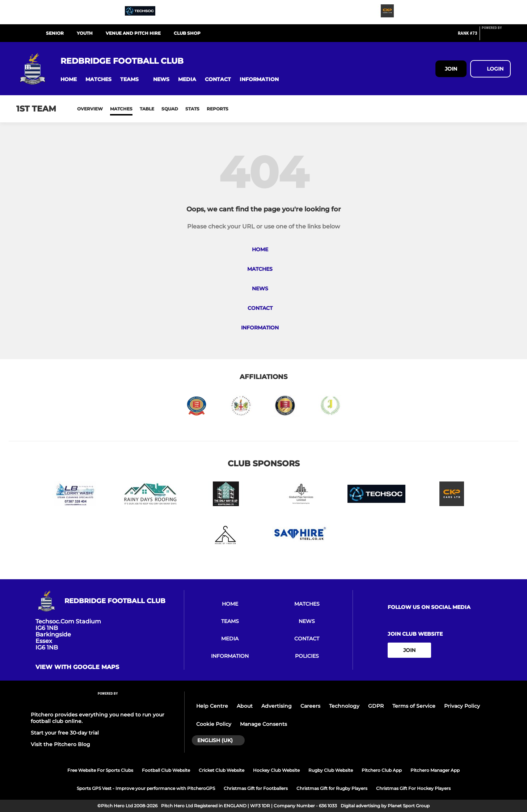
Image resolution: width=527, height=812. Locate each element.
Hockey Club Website (276, 770)
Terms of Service (414, 706)
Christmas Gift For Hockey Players (413, 788)
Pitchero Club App (382, 770)
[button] (69, 79)
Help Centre (212, 706)
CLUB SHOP (187, 33)
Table (147, 109)
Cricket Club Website (222, 770)
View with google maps (77, 667)
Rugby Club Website (331, 770)
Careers (310, 706)
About (245, 706)
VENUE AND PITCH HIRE (133, 33)
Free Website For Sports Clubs (100, 770)
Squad (170, 109)
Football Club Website (166, 770)
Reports (218, 109)
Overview (90, 109)
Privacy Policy (462, 706)
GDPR (376, 706)
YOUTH (85, 33)
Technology (344, 706)
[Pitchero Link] (496, 36)
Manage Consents (263, 724)
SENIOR (55, 33)
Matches (121, 109)
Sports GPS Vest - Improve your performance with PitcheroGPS (146, 788)
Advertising (277, 706)
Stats (192, 109)
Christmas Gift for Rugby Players (332, 788)
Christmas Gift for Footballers (256, 788)
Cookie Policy (214, 724)
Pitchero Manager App (435, 770)
